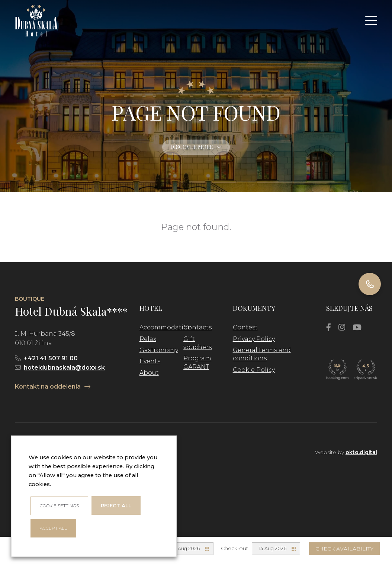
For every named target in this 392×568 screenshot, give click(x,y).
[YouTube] (357, 327)
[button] (371, 20)
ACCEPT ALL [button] (53, 528)
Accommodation (166, 327)
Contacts (197, 327)
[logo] (36, 21)
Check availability (344, 549)
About (149, 373)
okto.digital (361, 452)
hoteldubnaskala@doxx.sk (64, 368)
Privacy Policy (254, 339)
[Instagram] (342, 327)
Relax (148, 339)
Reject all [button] (116, 505)
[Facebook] (329, 327)
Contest (245, 327)
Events (150, 361)
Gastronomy (159, 350)
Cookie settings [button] (59, 506)
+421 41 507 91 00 (51, 358)
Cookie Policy (254, 370)
